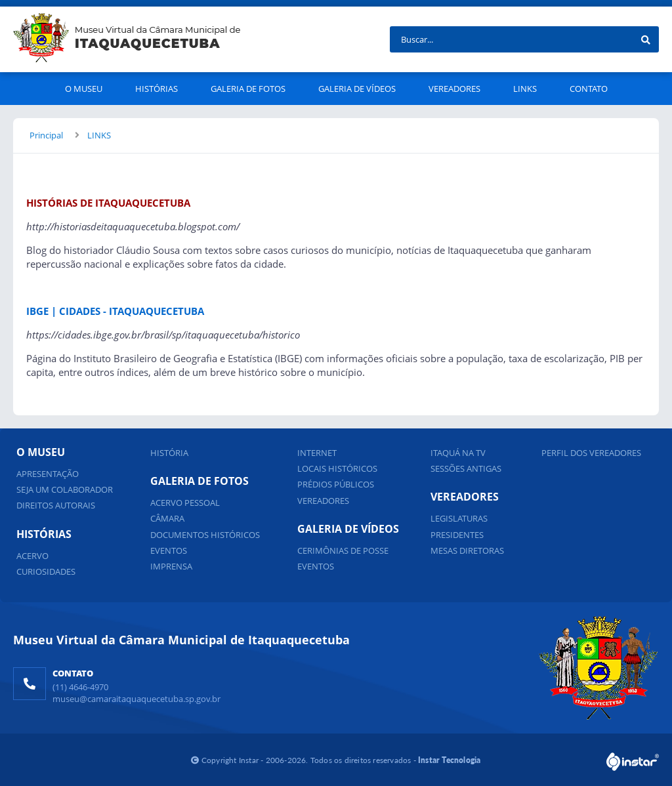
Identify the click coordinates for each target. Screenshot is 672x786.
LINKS (99, 135)
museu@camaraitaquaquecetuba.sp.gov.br (136, 699)
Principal (46, 135)
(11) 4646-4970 (80, 687)
